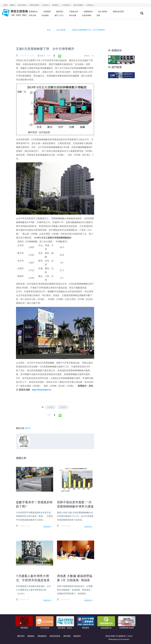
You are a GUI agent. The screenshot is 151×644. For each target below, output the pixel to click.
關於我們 (21, 636)
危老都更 (45, 15)
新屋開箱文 (33, 12)
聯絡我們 (77, 636)
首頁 (48, 30)
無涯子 (43, 56)
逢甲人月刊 (59, 15)
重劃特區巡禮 (118, 12)
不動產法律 (74, 12)
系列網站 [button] (56, 5)
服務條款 (31, 636)
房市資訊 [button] (46, 5)
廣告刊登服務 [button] (79, 5)
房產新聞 (47, 12)
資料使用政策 (55, 636)
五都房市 (63, 407)
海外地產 (73, 15)
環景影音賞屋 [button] (35, 5)
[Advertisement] (122, 118)
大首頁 (5, 5)
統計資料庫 (103, 12)
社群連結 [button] (90, 5)
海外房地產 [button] (23, 5)
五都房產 (50, 407)
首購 (98, 15)
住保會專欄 (86, 15)
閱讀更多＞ (48, 526)
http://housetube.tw (41, 390)
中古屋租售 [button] (67, 5)
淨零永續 (32, 15)
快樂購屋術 (88, 12)
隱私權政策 (42, 636)
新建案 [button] (13, 5)
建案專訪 (60, 12)
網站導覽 (67, 636)
